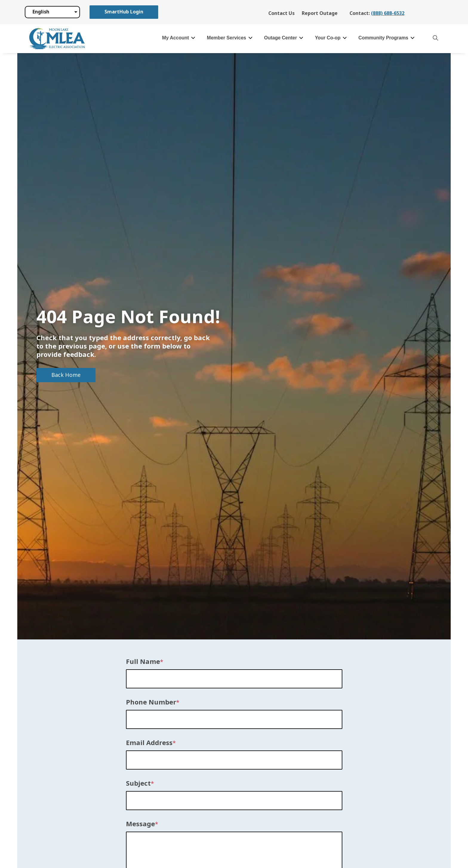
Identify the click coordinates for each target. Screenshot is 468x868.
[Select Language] (52, 12)
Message (140, 824)
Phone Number (151, 702)
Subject (138, 784)
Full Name (143, 662)
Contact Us (281, 13)
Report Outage (320, 13)
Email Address (149, 743)
